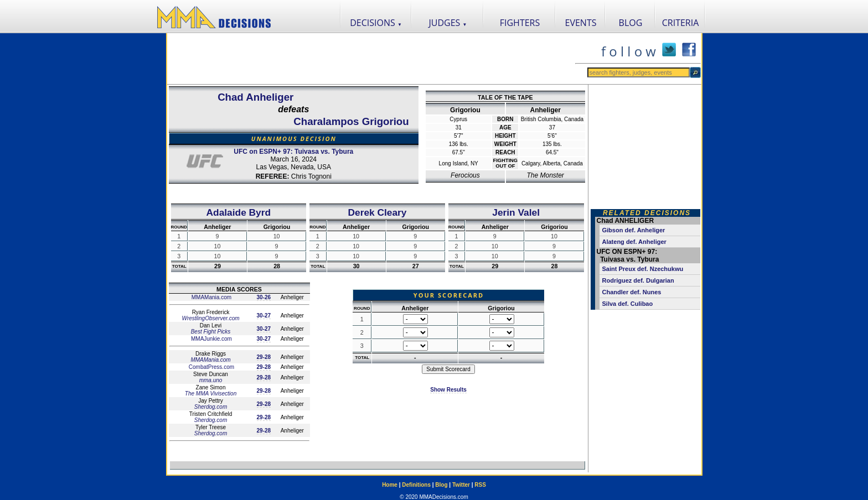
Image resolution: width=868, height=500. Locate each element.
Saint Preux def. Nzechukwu (643, 269)
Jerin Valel (516, 212)
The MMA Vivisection (211, 394)
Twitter (461, 485)
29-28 (264, 357)
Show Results (448, 390)
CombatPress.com (211, 367)
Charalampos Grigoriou (351, 121)
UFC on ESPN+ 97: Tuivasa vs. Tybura (293, 152)
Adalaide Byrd (239, 212)
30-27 (264, 316)
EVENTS (581, 23)
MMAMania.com (211, 297)
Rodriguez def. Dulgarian (638, 280)
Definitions (416, 485)
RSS (480, 485)
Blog (441, 485)
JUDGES (448, 23)
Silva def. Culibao (628, 304)
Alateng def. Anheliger (634, 242)
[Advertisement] (371, 59)
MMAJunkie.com (211, 339)
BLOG (631, 23)
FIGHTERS (520, 23)
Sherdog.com (211, 407)
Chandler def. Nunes (632, 292)
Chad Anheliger (255, 97)
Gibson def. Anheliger (634, 230)
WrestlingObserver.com (210, 318)
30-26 (264, 297)
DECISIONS (376, 23)
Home (390, 485)
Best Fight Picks (211, 332)
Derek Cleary (378, 212)
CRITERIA (681, 23)
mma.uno (211, 380)
